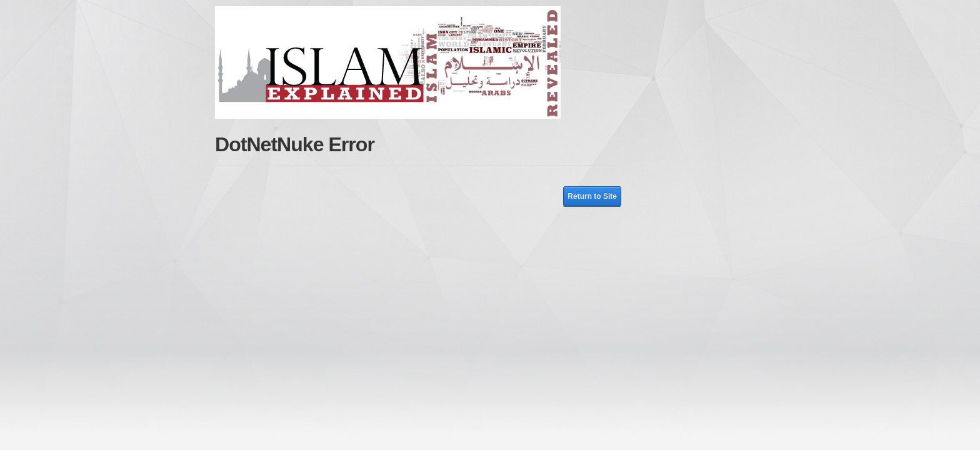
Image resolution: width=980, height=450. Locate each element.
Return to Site (592, 196)
